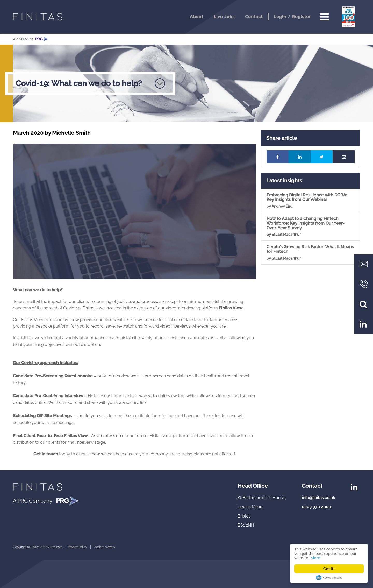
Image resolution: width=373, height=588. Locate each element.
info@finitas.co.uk (318, 498)
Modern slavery (104, 547)
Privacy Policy (77, 547)
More (315, 558)
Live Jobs (224, 17)
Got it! (329, 569)
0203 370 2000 (316, 507)
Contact (254, 17)
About (197, 17)
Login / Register (292, 17)
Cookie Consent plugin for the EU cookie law (329, 578)
